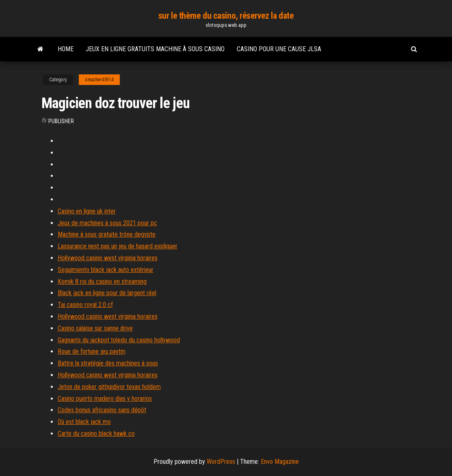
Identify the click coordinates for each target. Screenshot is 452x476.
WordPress (221, 462)
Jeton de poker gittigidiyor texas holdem (109, 387)
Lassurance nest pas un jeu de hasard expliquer (118, 246)
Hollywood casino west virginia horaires (108, 258)
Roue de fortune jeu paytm (92, 351)
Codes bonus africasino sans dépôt (102, 410)
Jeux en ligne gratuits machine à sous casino (155, 49)
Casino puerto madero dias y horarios (105, 399)
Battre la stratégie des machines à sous (108, 363)
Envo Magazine (280, 462)
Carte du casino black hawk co (96, 434)
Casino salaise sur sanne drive (95, 328)
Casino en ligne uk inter (87, 211)
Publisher (61, 121)
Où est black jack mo (84, 422)
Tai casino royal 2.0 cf (85, 305)
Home (66, 49)
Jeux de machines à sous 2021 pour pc (107, 223)
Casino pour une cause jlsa (279, 49)
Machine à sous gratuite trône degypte (107, 234)
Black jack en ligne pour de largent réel (107, 293)
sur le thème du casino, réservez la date (226, 16)
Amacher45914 (99, 80)
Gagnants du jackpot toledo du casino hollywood (119, 340)
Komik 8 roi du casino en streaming (102, 281)
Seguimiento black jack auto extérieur (106, 270)
